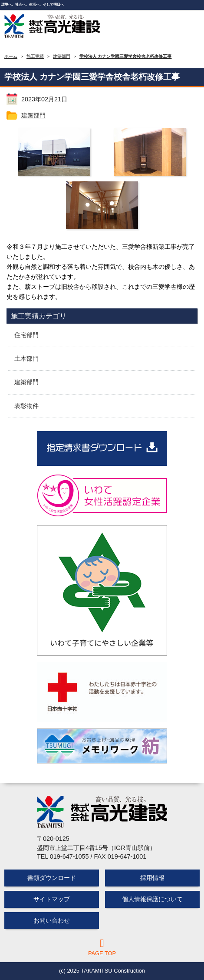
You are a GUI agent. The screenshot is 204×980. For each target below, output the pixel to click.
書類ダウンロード (52, 878)
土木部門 (26, 358)
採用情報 (152, 878)
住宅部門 (26, 335)
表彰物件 (26, 406)
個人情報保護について (152, 899)
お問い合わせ (52, 920)
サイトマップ (52, 899)
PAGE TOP (102, 947)
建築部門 (33, 115)
